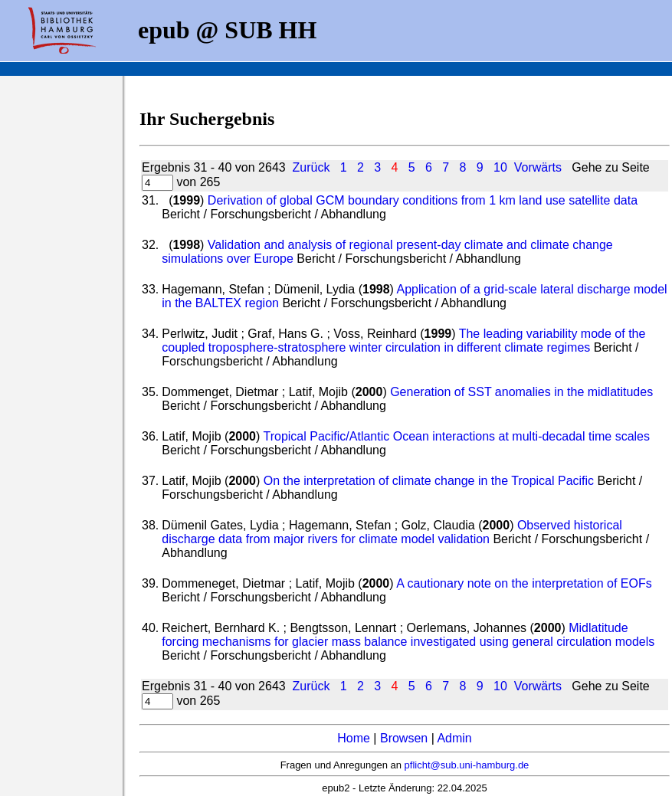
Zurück (311, 167)
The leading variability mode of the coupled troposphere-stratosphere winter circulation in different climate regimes (403, 341)
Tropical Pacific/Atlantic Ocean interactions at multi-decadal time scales (456, 436)
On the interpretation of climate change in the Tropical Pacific (429, 481)
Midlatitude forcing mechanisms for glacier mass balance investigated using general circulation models (408, 635)
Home (354, 738)
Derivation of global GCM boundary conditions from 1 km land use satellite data (423, 200)
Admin (454, 738)
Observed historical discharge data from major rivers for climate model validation (392, 532)
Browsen (404, 738)
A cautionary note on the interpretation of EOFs (524, 583)
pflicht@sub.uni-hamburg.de (467, 765)
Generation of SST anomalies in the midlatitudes (521, 392)
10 (500, 167)
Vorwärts (538, 167)
